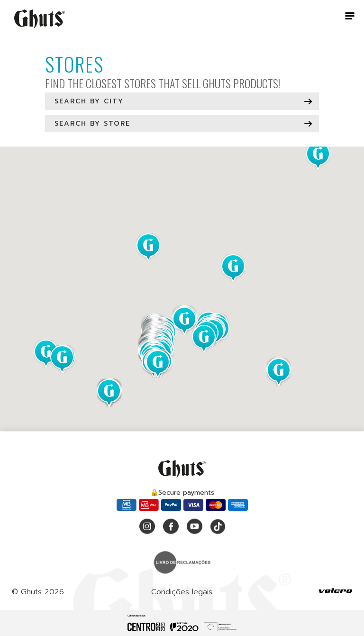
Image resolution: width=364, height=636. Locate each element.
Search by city (89, 101)
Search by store (92, 124)
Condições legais (182, 595)
